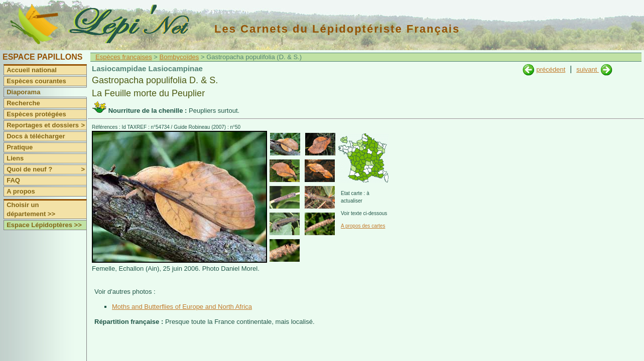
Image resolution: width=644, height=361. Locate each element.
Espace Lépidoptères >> (44, 225)
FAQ (13, 180)
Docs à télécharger (36, 136)
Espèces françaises (124, 57)
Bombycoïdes (179, 57)
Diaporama (23, 92)
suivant (588, 69)
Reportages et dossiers (46, 125)
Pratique (20, 147)
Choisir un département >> (31, 209)
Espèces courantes (36, 81)
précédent (551, 69)
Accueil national (32, 70)
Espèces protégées (36, 114)
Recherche (23, 103)
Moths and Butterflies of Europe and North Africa (182, 307)
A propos (21, 191)
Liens (15, 158)
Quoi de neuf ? (46, 169)
